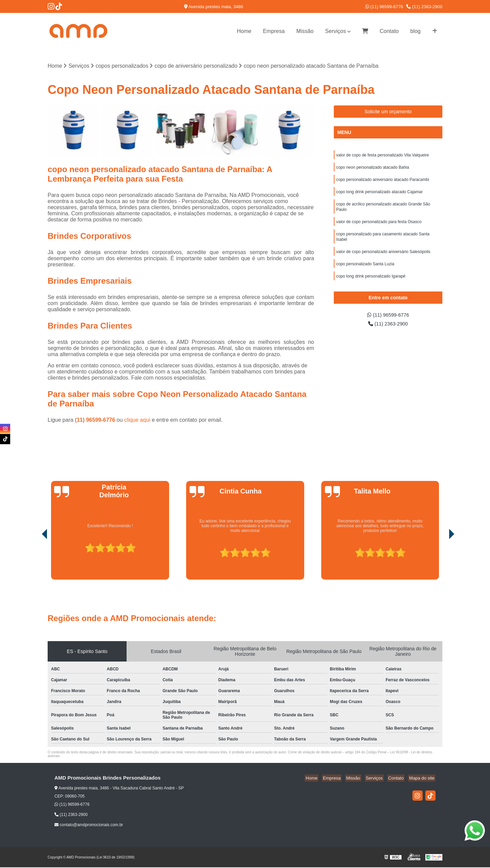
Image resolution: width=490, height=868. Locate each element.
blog (415, 31)
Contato (389, 31)
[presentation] (35, 561)
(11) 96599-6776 (384, 7)
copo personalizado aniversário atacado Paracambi (383, 182)
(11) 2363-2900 (424, 7)
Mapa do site (423, 779)
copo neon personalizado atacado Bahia (373, 169)
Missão (305, 31)
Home (244, 31)
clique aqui (137, 421)
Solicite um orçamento (388, 112)
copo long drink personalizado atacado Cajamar (379, 195)
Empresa (274, 31)
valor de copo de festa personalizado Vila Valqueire (382, 156)
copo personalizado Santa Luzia (365, 272)
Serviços (335, 31)
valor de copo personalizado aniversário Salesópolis (383, 259)
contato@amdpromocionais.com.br (89, 825)
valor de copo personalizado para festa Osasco (379, 227)
